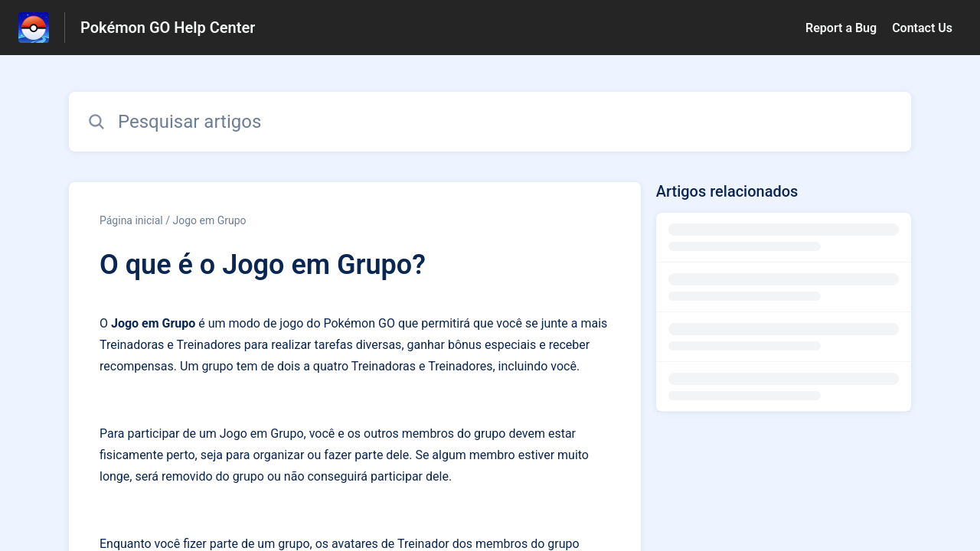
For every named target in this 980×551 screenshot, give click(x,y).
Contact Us (922, 28)
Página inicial (131, 220)
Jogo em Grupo (209, 220)
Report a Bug (841, 28)
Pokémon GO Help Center (168, 28)
